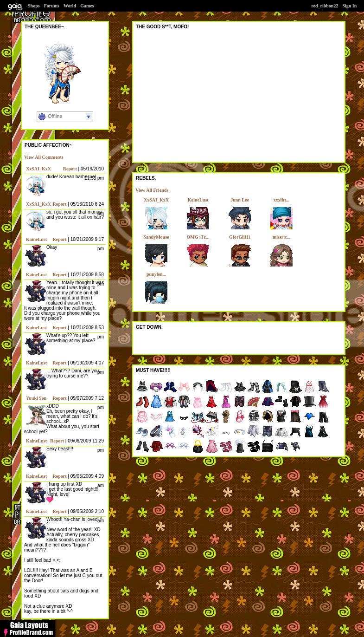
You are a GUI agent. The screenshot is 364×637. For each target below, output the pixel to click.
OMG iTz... (198, 237)
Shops (34, 6)
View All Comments (44, 157)
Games (87, 6)
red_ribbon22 (325, 6)
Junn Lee (240, 200)
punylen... (156, 274)
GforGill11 (240, 237)
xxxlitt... (282, 200)
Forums (52, 6)
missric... (281, 237)
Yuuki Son (36, 398)
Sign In (349, 6)
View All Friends (152, 190)
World (70, 6)
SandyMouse (156, 237)
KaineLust (36, 239)
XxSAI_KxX (38, 169)
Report (70, 169)
